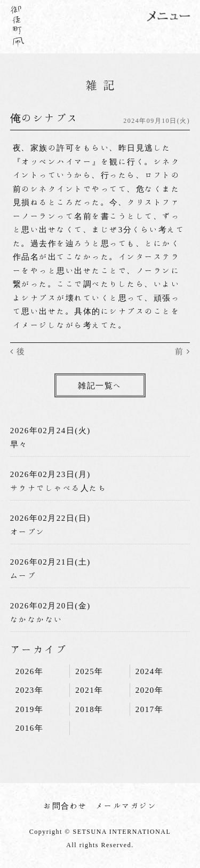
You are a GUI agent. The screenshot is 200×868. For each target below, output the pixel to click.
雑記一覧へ (100, 385)
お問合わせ (65, 806)
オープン (28, 532)
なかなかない (37, 619)
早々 (19, 444)
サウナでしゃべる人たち (59, 488)
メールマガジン (126, 806)
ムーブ (23, 576)
